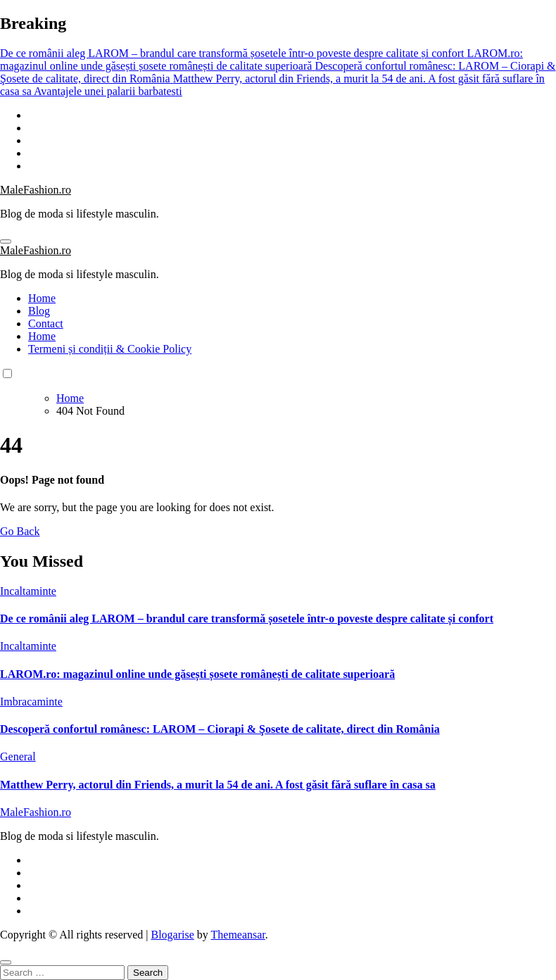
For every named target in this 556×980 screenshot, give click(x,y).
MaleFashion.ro (36, 190)
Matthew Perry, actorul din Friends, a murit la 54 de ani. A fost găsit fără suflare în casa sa (218, 785)
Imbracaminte (31, 702)
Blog (39, 311)
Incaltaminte (28, 591)
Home (42, 298)
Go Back (20, 531)
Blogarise (172, 935)
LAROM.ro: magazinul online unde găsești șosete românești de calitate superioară (197, 674)
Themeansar (238, 935)
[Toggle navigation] (6, 241)
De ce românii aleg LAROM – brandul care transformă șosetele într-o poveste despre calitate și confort (247, 618)
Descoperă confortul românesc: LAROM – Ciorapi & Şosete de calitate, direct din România (220, 729)
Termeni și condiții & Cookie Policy (110, 349)
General (18, 756)
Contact (46, 323)
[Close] (6, 962)
